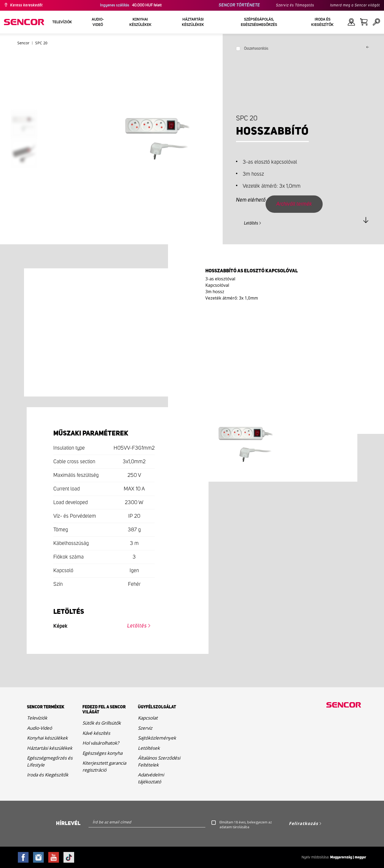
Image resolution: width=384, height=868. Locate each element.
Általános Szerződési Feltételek (159, 761)
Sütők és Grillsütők (102, 723)
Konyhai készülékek (47, 738)
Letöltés (251, 223)
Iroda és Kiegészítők (48, 775)
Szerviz (145, 728)
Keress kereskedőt (26, 5)
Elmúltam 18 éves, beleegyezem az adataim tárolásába (246, 825)
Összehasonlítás (256, 49)
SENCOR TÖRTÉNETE (239, 5)
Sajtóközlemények (157, 738)
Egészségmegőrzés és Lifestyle (50, 761)
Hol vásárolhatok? (101, 743)
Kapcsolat (148, 718)
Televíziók (37, 718)
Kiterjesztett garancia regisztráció (104, 766)
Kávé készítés (96, 733)
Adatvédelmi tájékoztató (151, 778)
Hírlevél (68, 823)
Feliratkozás (303, 823)
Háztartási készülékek (50, 748)
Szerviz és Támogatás (295, 5)
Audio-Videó (39, 728)
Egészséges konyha (102, 753)
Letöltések (149, 748)
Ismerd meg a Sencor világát (355, 5)
